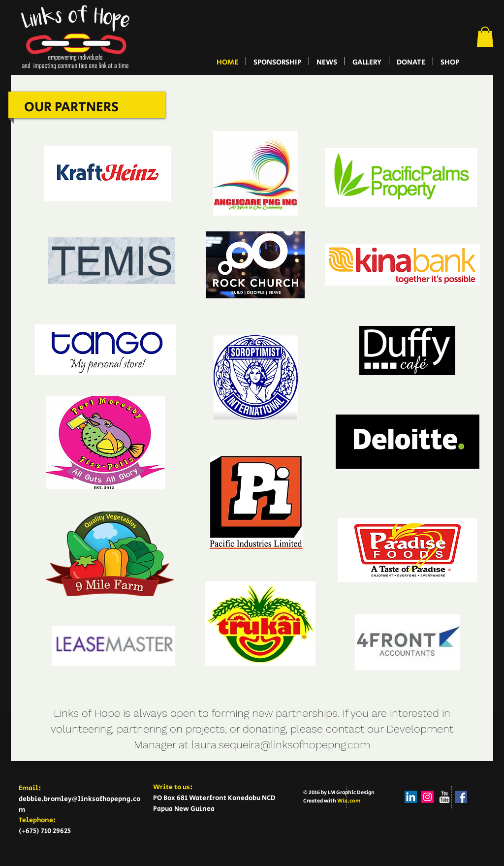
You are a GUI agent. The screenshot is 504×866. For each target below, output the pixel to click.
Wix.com (349, 801)
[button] (485, 37)
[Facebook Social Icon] (461, 797)
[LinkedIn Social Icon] (411, 797)
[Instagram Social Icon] (427, 797)
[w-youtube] (444, 797)
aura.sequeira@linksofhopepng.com (282, 745)
